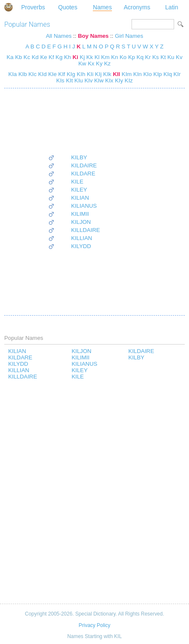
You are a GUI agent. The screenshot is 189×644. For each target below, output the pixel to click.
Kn (115, 57)
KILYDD (81, 246)
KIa (13, 74)
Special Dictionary (9, 7)
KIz (128, 80)
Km (106, 57)
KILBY (79, 157)
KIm (126, 74)
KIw (98, 80)
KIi (89, 74)
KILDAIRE (84, 165)
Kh (67, 57)
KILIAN (80, 198)
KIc (32, 74)
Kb (18, 57)
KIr (176, 74)
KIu (78, 80)
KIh (80, 74)
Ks (156, 57)
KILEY (79, 190)
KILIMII (80, 214)
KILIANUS (84, 206)
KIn (137, 74)
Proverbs (33, 7)
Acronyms (137, 7)
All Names (59, 36)
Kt (163, 57)
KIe (52, 74)
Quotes (68, 7)
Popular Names (27, 24)
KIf (61, 74)
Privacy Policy (94, 625)
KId (42, 74)
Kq (140, 57)
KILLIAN (82, 238)
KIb (22, 74)
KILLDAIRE (86, 230)
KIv (88, 80)
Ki (75, 57)
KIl (116, 74)
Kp (132, 57)
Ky (99, 64)
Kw (82, 64)
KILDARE (83, 174)
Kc (27, 57)
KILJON (81, 222)
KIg (70, 74)
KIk (107, 74)
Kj (82, 57)
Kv (179, 57)
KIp (157, 74)
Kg (59, 57)
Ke (43, 57)
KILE (77, 182)
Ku (171, 57)
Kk (90, 57)
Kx (91, 64)
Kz (107, 64)
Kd (35, 57)
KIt (69, 80)
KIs (60, 80)
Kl (97, 57)
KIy (118, 80)
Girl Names (129, 36)
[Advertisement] (74, 121)
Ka (10, 57)
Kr (148, 57)
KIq (167, 74)
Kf (51, 57)
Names (102, 7)
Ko (123, 57)
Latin (172, 7)
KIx (108, 80)
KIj (97, 74)
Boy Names (93, 36)
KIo (147, 74)
